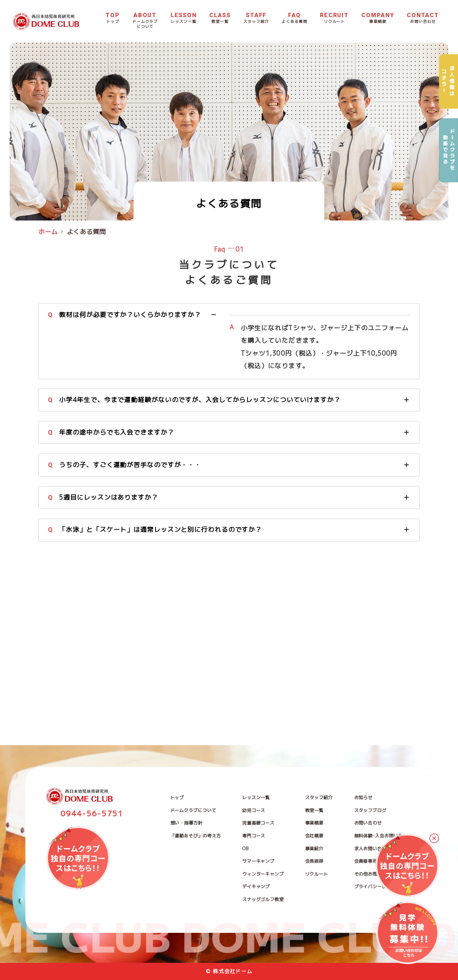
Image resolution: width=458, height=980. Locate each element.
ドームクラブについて (193, 810)
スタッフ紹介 (319, 798)
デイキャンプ (256, 887)
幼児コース (254, 810)
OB (245, 849)
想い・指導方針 (186, 823)
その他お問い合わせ (375, 874)
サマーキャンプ (258, 861)
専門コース (254, 836)
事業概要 (315, 823)
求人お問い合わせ (373, 849)
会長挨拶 (315, 861)
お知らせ (364, 798)
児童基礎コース (258, 823)
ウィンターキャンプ (263, 874)
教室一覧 (315, 810)
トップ (177, 798)
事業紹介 (315, 849)
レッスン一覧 (256, 798)
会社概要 (315, 836)
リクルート (317, 874)
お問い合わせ (368, 823)
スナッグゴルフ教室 (263, 899)
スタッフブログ (370, 810)
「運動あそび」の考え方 (196, 836)
